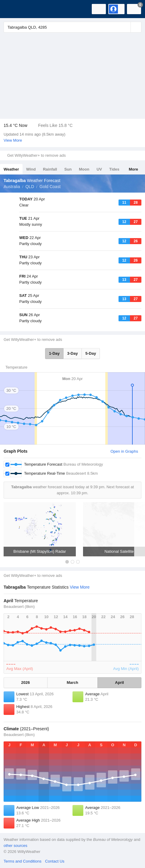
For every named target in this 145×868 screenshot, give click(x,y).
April (119, 682)
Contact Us (55, 861)
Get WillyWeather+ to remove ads (36, 155)
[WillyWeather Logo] (14, 9)
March (72, 682)
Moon (84, 169)
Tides (114, 169)
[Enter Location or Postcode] (72, 27)
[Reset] (125, 27)
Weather (11, 169)
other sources (15, 846)
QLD (30, 187)
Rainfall (50, 169)
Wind (31, 169)
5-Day (91, 353)
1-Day (54, 353)
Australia (12, 187)
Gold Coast (50, 187)
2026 (25, 682)
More (133, 169)
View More (13, 140)
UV (99, 169)
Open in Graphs (124, 451)
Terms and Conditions (23, 861)
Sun (68, 169)
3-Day (72, 353)
